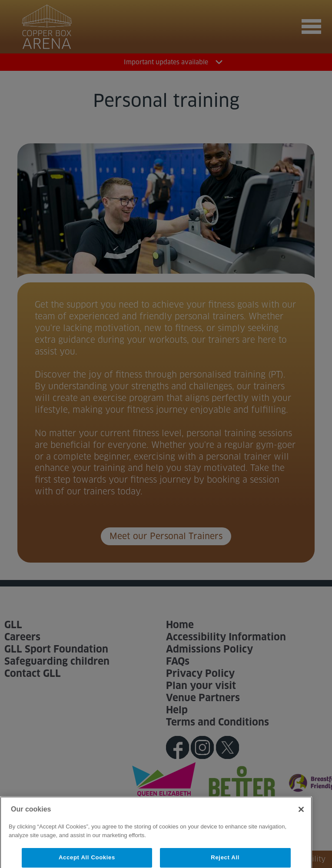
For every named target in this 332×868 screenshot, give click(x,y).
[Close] (301, 816)
